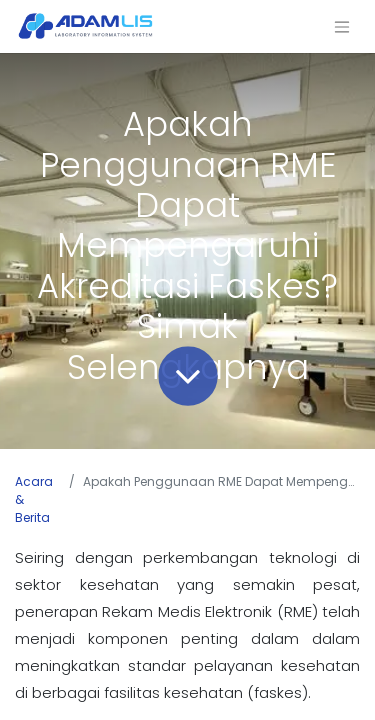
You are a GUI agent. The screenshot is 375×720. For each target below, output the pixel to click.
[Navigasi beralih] (342, 26)
